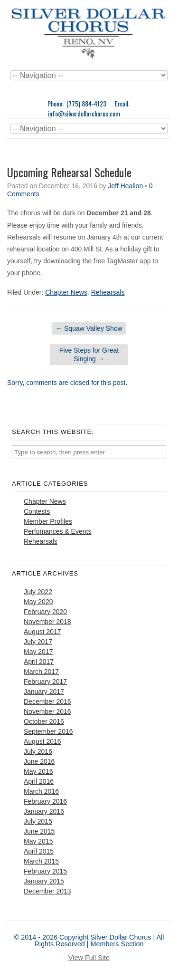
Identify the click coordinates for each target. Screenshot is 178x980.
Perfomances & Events (57, 531)
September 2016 (48, 731)
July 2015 (38, 821)
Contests (37, 511)
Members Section (117, 944)
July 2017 (38, 642)
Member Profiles (48, 521)
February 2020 (45, 612)
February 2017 (45, 682)
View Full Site (89, 958)
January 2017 (44, 692)
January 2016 (44, 811)
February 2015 (45, 871)
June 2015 (39, 831)
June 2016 (39, 761)
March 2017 (41, 672)
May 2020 (38, 602)
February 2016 (45, 801)
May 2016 (38, 771)
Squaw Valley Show (89, 328)
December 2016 (47, 701)
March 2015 (41, 861)
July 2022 (38, 592)
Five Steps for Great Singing (89, 355)
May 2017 (38, 652)
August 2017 (42, 632)
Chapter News (66, 292)
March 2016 (41, 791)
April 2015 (39, 851)
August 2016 (42, 741)
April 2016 (39, 781)
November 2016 (47, 711)
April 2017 (39, 662)
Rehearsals (108, 292)
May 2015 (38, 841)
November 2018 (47, 622)
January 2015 (44, 881)
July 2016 (38, 751)
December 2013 (47, 891)
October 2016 (44, 721)
